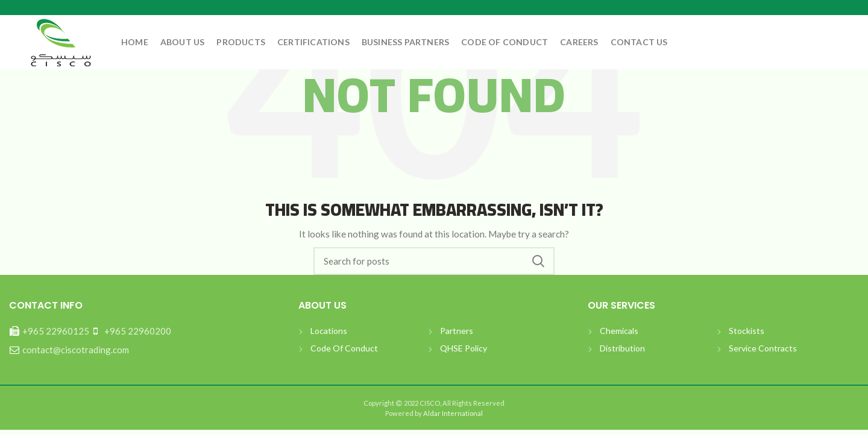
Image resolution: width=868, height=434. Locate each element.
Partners (457, 331)
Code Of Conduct (344, 348)
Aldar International (452, 413)
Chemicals (619, 331)
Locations (329, 331)
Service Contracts (763, 348)
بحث (538, 261)
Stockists (747, 331)
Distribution (622, 348)
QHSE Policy (464, 348)
